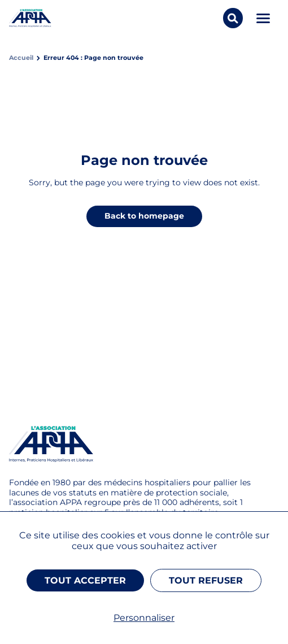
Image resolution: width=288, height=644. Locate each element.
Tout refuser (206, 580)
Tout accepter (85, 580)
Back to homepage (144, 216)
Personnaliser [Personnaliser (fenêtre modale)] (144, 618)
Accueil (21, 58)
